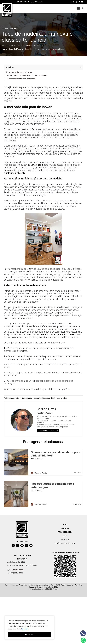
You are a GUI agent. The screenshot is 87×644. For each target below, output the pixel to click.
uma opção (37, 165)
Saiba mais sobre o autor (48, 431)
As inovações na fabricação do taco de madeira (27, 75)
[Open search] (83, 8)
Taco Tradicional (35, 334)
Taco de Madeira (10, 29)
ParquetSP (12, 324)
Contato (65, 539)
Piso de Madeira (37, 459)
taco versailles (62, 398)
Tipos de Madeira (65, 532)
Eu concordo (29, 635)
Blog (65, 536)
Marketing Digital (42, 585)
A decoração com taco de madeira (22, 79)
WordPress (23, 585)
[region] (29, 628)
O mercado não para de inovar (19, 72)
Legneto (63, 334)
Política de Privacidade (65, 543)
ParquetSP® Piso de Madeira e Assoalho (66, 585)
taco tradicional (49, 398)
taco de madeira (14, 398)
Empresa (65, 528)
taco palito (38, 398)
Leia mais (25, 629)
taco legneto (27, 398)
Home (4, 49)
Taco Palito (51, 334)
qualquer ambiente (15, 173)
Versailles (75, 334)
